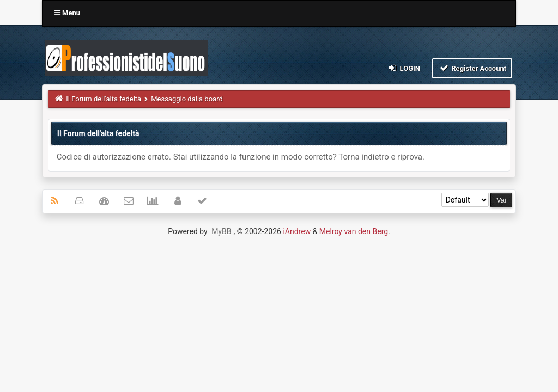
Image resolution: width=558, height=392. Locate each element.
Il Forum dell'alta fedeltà (104, 99)
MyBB (221, 231)
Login (404, 68)
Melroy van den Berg (354, 231)
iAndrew (297, 231)
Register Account (472, 68)
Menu (67, 13)
